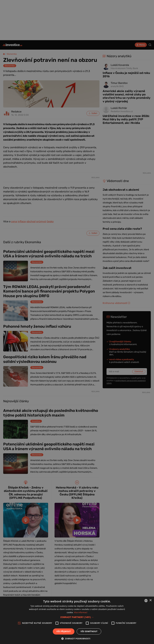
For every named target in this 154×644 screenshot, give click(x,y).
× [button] (150, 600)
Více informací (81, 612)
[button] (77, 617)
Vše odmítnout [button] (89, 631)
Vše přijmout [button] (64, 631)
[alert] (77, 322)
